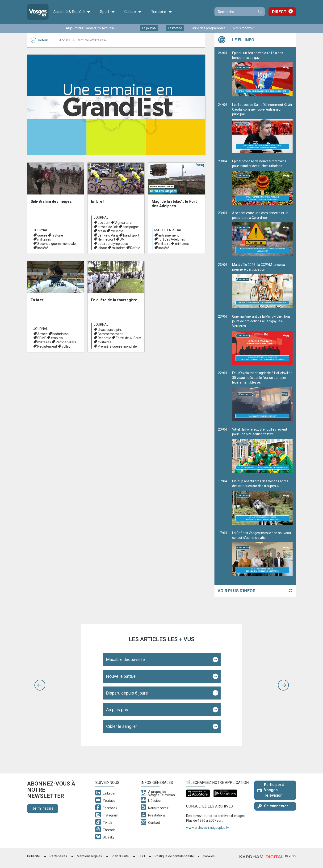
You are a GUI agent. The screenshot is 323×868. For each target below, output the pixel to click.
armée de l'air (108, 227)
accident (104, 223)
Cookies (209, 856)
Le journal (149, 28)
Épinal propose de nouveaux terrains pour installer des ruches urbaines (262, 182)
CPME (42, 338)
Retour (40, 40)
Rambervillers (66, 342)
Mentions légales (89, 856)
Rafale (135, 248)
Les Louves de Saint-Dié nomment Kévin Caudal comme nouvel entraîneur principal (262, 128)
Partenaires (58, 856)
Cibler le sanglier (122, 726)
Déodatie (104, 338)
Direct (279, 12)
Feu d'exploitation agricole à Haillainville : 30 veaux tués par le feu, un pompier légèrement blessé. (262, 396)
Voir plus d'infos (237, 591)
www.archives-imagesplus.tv (208, 828)
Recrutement (47, 346)
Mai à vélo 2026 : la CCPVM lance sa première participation (262, 285)
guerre (42, 235)
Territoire (162, 12)
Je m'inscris (43, 808)
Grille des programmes (209, 28)
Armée (42, 334)
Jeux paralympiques (113, 244)
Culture (133, 12)
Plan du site (120, 856)
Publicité (34, 856)
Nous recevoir (243, 28)
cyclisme (117, 231)
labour (102, 248)
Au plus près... (119, 710)
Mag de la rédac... (169, 230)
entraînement (169, 235)
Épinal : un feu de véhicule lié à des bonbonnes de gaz (262, 74)
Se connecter (273, 806)
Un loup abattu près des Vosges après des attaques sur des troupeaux (262, 502)
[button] (40, 685)
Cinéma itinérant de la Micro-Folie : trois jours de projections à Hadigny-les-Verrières (262, 340)
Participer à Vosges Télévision (271, 790)
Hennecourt (106, 239)
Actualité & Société (72, 12)
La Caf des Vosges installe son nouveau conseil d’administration (262, 554)
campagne (131, 227)
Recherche (260, 12)
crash (102, 231)
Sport (107, 12)
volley (66, 346)
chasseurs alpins (110, 330)
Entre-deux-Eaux (128, 338)
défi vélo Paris (108, 235)
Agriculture (123, 223)
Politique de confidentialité (174, 856)
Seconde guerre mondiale (57, 244)
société (43, 248)
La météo (175, 28)
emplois (57, 338)
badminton (61, 334)
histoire (57, 235)
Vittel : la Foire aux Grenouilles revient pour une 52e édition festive (262, 450)
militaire (164, 244)
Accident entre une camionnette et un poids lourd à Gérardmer (262, 234)
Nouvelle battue (121, 676)
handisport (131, 235)
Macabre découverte (126, 659)
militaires (44, 239)
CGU (142, 856)
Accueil (65, 40)
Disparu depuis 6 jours (127, 693)
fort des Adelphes (172, 239)
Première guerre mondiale (117, 346)
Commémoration (111, 334)
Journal (41, 230)
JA (122, 239)
